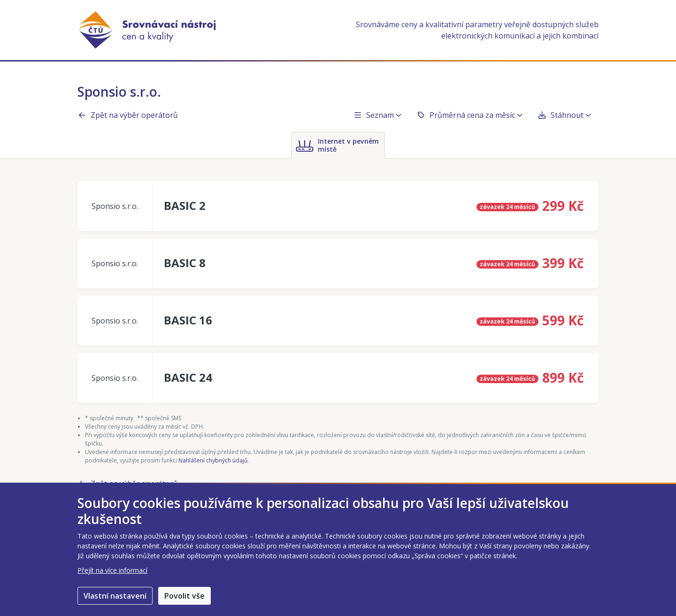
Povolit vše (184, 596)
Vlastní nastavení (115, 596)
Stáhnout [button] (564, 115)
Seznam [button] (377, 115)
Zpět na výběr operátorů (128, 115)
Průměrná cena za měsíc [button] (469, 115)
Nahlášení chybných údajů (213, 460)
